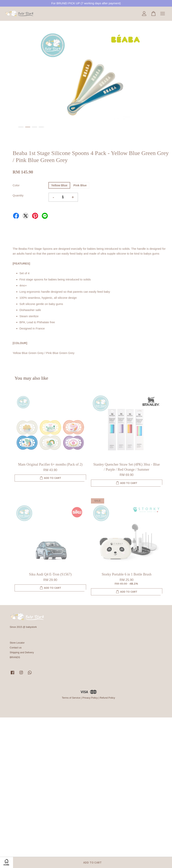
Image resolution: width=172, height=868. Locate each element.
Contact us (16, 648)
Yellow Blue (59, 185)
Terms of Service (71, 698)
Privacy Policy (90, 698)
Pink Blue (80, 185)
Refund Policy (107, 698)
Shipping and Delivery (22, 652)
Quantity (18, 195)
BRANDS (15, 657)
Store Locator (17, 643)
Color (16, 185)
